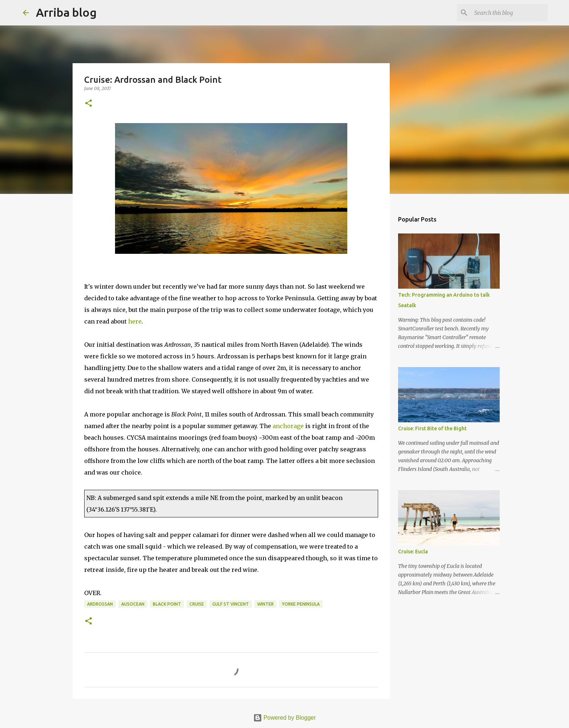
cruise (197, 604)
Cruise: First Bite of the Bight (432, 428)
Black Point (167, 604)
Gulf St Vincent (231, 604)
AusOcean (133, 604)
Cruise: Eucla (413, 552)
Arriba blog (66, 12)
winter (265, 604)
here (135, 321)
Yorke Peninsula (301, 604)
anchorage (288, 426)
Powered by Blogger (285, 718)
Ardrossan (100, 604)
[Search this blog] (509, 13)
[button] (89, 104)
